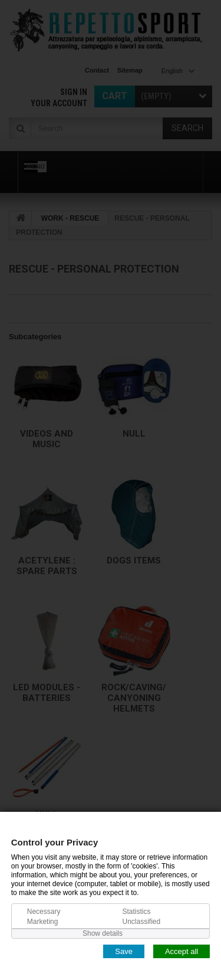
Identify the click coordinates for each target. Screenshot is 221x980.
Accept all (182, 951)
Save (124, 951)
